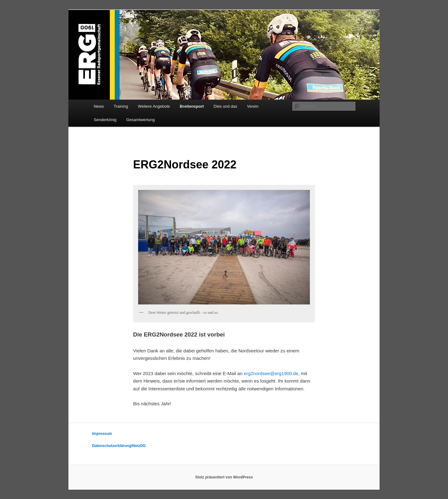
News (99, 106)
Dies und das (226, 106)
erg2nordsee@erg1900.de (271, 373)
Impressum (102, 434)
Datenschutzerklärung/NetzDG (119, 446)
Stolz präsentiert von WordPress (224, 477)
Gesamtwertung (141, 120)
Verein (253, 106)
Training (121, 106)
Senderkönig (105, 120)
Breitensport (192, 106)
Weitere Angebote (154, 106)
